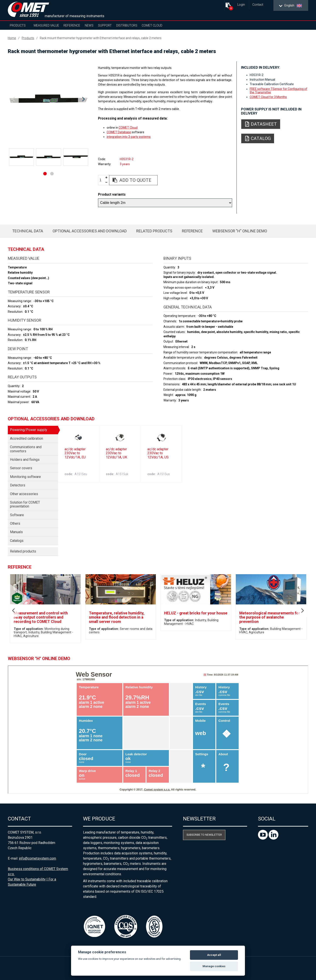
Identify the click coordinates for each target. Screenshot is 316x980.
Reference (72, 25)
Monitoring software (25, 477)
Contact (258, 5)
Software (17, 515)
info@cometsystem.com (37, 858)
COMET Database (119, 132)
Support (105, 25)
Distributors (127, 25)
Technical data (28, 231)
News (89, 25)
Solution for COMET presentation (25, 504)
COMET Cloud (152, 25)
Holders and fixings (25, 460)
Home (12, 38)
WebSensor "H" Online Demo (240, 231)
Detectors (18, 485)
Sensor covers (21, 468)
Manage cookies (214, 966)
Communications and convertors (26, 449)
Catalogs (17, 541)
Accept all (214, 955)
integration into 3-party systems (129, 137)
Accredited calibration (27, 438)
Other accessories (24, 494)
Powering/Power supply (29, 430)
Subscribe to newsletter (204, 835)
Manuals (16, 532)
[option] (48, 99)
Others (15, 523)
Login (241, 5)
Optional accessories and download (90, 231)
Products (18, 25)
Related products (154, 231)
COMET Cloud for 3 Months (268, 97)
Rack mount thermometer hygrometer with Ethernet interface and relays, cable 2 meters (101, 38)
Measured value (46, 25)
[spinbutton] (102, 180)
